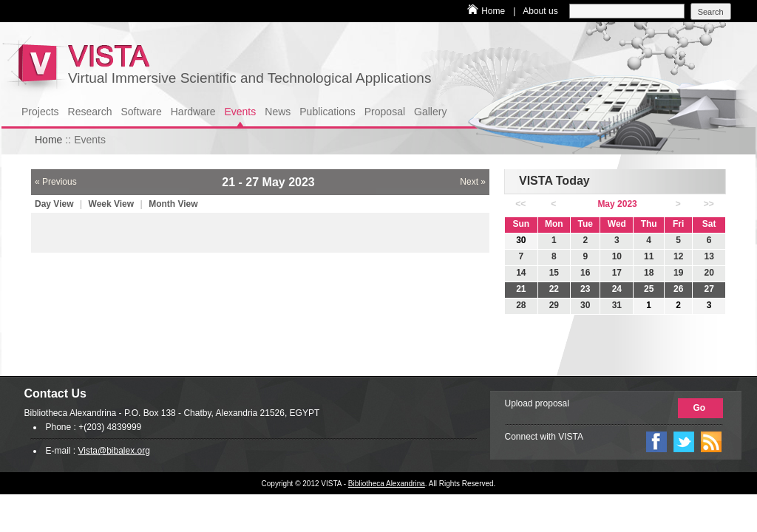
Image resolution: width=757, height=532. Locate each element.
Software (142, 112)
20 (709, 273)
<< (520, 204)
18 (649, 273)
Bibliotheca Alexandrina (387, 484)
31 (617, 305)
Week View (113, 204)
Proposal (385, 112)
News (278, 112)
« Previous (56, 182)
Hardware (193, 112)
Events (240, 112)
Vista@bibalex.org (114, 451)
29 (554, 305)
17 (617, 273)
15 (554, 273)
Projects (40, 112)
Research (90, 112)
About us (540, 11)
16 (585, 273)
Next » (473, 182)
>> (709, 204)
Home (493, 11)
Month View (173, 204)
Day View (55, 204)
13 (709, 256)
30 (585, 305)
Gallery (430, 112)
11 (649, 256)
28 (521, 305)
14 (521, 273)
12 (678, 256)
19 (678, 273)
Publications (327, 112)
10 (617, 256)
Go (700, 408)
